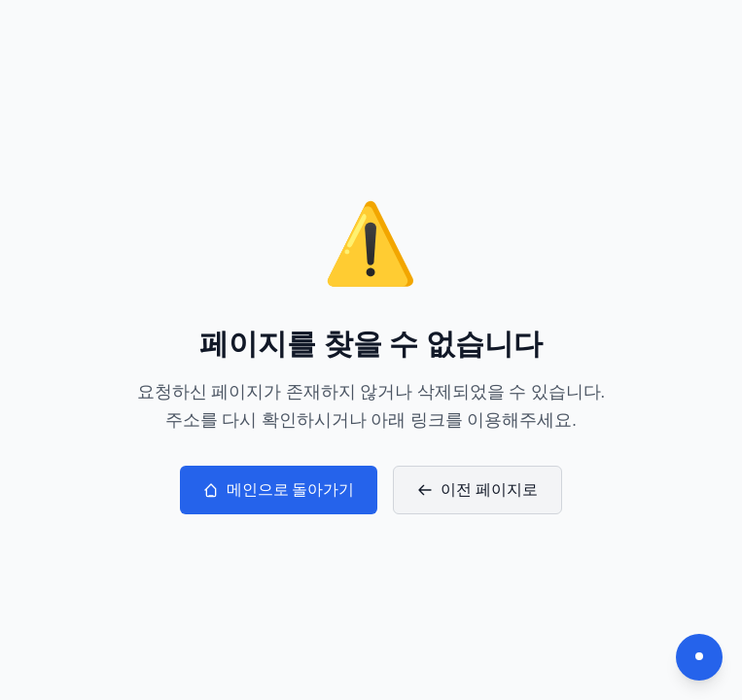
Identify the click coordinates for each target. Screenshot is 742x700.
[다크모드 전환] (699, 657)
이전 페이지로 (477, 490)
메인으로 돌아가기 (279, 490)
